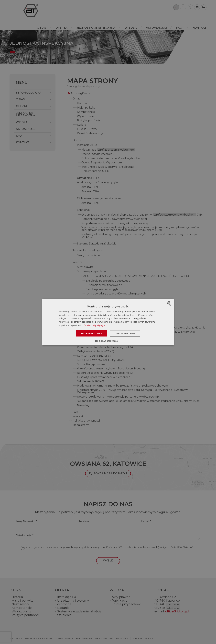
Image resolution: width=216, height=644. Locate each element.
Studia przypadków (126, 604)
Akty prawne (85, 267)
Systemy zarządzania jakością (79, 611)
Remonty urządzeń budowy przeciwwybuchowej (114, 219)
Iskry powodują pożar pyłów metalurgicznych (116, 294)
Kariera (81, 125)
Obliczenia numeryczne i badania (99, 198)
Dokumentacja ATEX (95, 171)
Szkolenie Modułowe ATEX (95, 343)
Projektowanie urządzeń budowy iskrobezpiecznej (115, 223)
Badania (63, 608)
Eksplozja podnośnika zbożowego (108, 281)
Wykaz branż (86, 116)
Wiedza (77, 262)
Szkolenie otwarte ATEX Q (94, 339)
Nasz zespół (20, 604)
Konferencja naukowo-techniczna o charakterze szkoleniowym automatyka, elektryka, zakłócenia (141, 328)
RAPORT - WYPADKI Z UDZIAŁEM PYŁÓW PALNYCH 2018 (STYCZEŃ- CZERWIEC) (135, 276)
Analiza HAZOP (91, 187)
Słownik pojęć (86, 303)
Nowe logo (84, 405)
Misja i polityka (86, 108)
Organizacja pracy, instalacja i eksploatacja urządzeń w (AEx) (142, 215)
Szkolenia (83, 210)
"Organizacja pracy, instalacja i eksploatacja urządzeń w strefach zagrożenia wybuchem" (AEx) (138, 401)
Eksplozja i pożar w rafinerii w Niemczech (104, 377)
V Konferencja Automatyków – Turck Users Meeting (111, 369)
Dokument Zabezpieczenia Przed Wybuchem (112, 158)
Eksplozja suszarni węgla (102, 289)
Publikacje (120, 601)
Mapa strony (81, 425)
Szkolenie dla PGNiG (91, 382)
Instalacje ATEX (87, 145)
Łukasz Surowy (87, 129)
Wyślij (108, 561)
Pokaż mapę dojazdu (110, 473)
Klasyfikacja (108, 150)
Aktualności (80, 323)
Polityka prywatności (86, 421)
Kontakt (78, 417)
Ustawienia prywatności (143, 638)
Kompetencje (86, 112)
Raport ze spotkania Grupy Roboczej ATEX (105, 373)
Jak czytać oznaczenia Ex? (94, 316)
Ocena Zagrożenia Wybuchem (102, 163)
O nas (76, 99)
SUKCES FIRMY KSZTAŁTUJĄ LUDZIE (101, 360)
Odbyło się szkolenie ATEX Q (96, 352)
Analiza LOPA (90, 191)
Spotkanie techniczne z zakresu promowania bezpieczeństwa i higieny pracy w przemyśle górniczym (136, 333)
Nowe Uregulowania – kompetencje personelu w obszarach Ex (118, 397)
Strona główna (80, 94)
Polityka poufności (89, 121)
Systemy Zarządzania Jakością (97, 244)
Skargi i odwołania (89, 255)
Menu (22, 82)
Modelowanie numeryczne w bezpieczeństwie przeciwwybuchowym (122, 386)
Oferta (77, 140)
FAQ (75, 412)
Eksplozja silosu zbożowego (104, 285)
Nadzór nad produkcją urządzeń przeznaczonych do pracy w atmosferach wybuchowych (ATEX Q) (140, 236)
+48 (170, 604)
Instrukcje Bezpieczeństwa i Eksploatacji (108, 167)
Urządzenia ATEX (88, 178)
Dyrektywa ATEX (88, 308)
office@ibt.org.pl (177, 611)
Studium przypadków (91, 271)
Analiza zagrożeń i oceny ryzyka (98, 182)
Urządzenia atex (88, 312)
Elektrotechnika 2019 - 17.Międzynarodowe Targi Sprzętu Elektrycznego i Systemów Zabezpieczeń (132, 391)
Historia (82, 103)
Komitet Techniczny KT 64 (94, 356)
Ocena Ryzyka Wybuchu (98, 154)
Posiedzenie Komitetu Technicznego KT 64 (105, 347)
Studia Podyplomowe (91, 364)
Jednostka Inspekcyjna (88, 251)
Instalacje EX (67, 597)
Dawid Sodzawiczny (90, 133)
